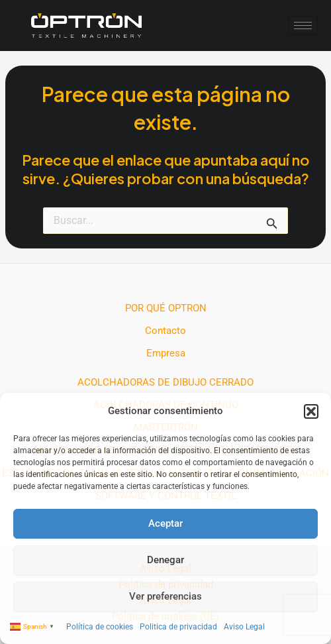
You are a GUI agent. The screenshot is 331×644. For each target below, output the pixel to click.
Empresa (166, 353)
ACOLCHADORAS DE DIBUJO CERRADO (165, 382)
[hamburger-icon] (303, 26)
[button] (311, 411)
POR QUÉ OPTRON (166, 308)
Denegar (165, 560)
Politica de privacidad (178, 627)
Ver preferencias (165, 596)
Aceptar (165, 523)
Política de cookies (100, 627)
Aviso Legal (244, 627)
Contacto (165, 331)
